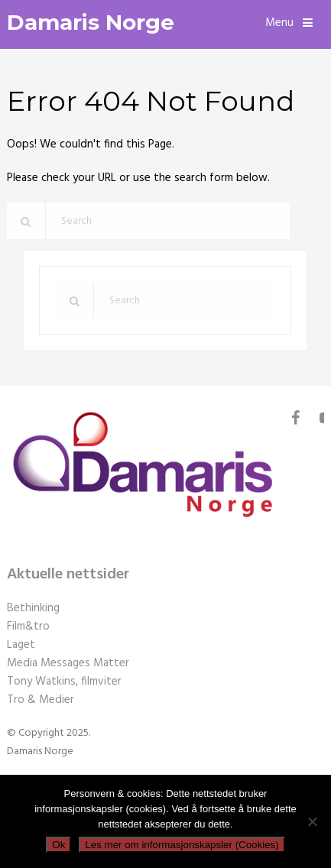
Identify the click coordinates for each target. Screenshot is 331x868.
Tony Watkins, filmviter (64, 682)
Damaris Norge (91, 23)
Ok (58, 845)
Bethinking (33, 608)
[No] (312, 821)
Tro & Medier (41, 700)
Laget (21, 645)
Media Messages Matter (68, 663)
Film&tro (28, 627)
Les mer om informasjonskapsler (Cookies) (182, 845)
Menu (279, 23)
